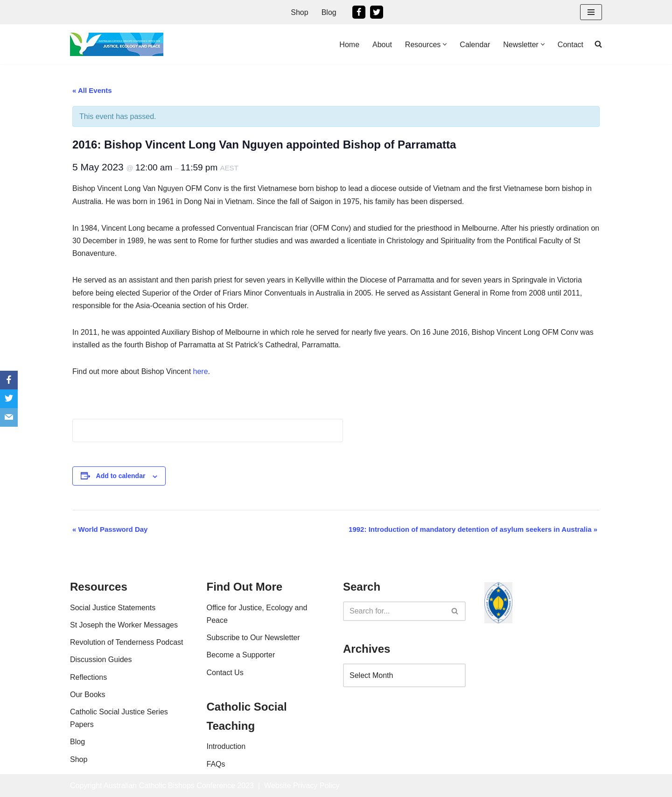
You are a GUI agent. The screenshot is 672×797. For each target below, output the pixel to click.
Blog (329, 12)
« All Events (92, 90)
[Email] (9, 417)
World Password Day (110, 529)
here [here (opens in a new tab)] (201, 371)
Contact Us (225, 673)
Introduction (226, 746)
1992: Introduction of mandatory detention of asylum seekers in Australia (473, 529)
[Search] (394, 611)
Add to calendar (121, 476)
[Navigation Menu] (591, 12)
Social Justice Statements (113, 608)
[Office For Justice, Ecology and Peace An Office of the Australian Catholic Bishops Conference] (117, 44)
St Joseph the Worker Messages (124, 625)
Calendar (475, 45)
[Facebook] (359, 12)
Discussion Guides (101, 659)
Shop (299, 12)
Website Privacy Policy (302, 786)
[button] (445, 44)
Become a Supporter (241, 655)
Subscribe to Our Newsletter (253, 638)
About (382, 45)
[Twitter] (377, 12)
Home (349, 45)
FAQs (216, 764)
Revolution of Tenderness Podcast (127, 642)
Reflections (88, 677)
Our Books (88, 695)
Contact (570, 45)
